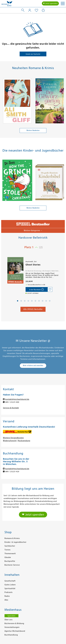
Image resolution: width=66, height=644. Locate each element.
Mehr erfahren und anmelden (33, 366)
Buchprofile (10, 561)
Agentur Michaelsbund (15, 631)
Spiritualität (10, 588)
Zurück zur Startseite (33, 54)
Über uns (9, 620)
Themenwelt (10, 554)
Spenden (11, 616)
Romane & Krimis (12, 538)
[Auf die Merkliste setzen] (50, 289)
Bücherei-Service (12, 565)
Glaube (8, 557)
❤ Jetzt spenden (50, 3)
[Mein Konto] (30, 10)
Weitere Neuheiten (33, 130)
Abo (6, 600)
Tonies (7, 550)
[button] (18, 301)
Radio (7, 596)
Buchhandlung (11, 635)
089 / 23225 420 (12, 472)
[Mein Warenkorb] (43, 10)
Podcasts (9, 592)
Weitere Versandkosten (13, 438)
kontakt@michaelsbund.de (17, 399)
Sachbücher (10, 546)
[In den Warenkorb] (37, 289)
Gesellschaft (10, 581)
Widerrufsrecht (10, 441)
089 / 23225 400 (12, 402)
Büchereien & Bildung (14, 623)
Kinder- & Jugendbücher (15, 542)
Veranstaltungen (12, 627)
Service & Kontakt (11, 408)
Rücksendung (24, 441)
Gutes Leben (10, 585)
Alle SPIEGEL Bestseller (33, 309)
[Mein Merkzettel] (36, 10)
